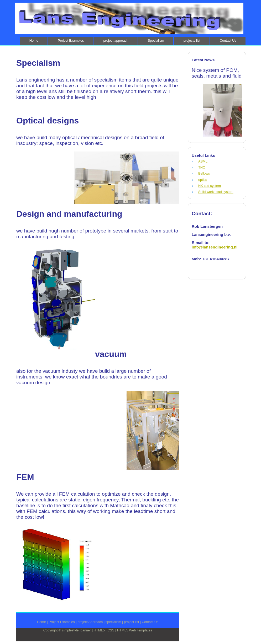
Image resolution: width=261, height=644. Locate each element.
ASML (203, 161)
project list (132, 622)
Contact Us (228, 40)
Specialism (156, 40)
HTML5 (99, 630)
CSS (111, 630)
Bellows (204, 173)
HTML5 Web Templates (135, 630)
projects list (192, 40)
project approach (116, 40)
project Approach (90, 622)
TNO (202, 167)
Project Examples (71, 40)
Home (34, 40)
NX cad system (210, 186)
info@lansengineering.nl (215, 247)
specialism (113, 622)
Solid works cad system (216, 192)
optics (203, 180)
